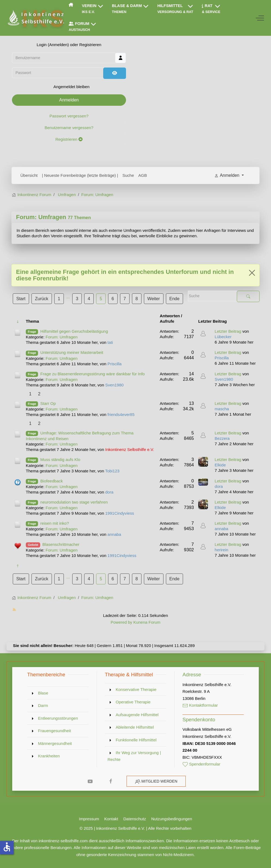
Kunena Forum (147, 622)
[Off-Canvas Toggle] (260, 18)
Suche (128, 175)
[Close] (252, 273)
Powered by (121, 622)
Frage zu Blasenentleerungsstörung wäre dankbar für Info (93, 374)
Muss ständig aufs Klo (60, 459)
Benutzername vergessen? (69, 128)
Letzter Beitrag (228, 331)
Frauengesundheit (54, 731)
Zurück (42, 299)
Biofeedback (52, 481)
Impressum (89, 819)
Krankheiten (49, 756)
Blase (43, 693)
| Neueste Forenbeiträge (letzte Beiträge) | (80, 175)
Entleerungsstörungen (58, 718)
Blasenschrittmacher (61, 544)
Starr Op (48, 403)
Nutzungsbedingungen (172, 819)
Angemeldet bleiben (72, 87)
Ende (174, 299)
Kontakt (111, 819)
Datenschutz (135, 819)
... (68, 297)
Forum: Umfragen (41, 217)
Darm (43, 705)
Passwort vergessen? (69, 116)
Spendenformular (201, 764)
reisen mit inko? (55, 523)
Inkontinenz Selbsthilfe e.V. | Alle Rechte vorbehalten (144, 828)
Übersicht (29, 175)
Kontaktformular (200, 705)
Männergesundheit (55, 743)
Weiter (154, 299)
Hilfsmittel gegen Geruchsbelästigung (74, 331)
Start (21, 299)
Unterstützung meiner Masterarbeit (72, 352)
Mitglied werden (159, 781)
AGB (143, 175)
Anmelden (69, 100)
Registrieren (69, 139)
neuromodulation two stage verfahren (74, 502)
